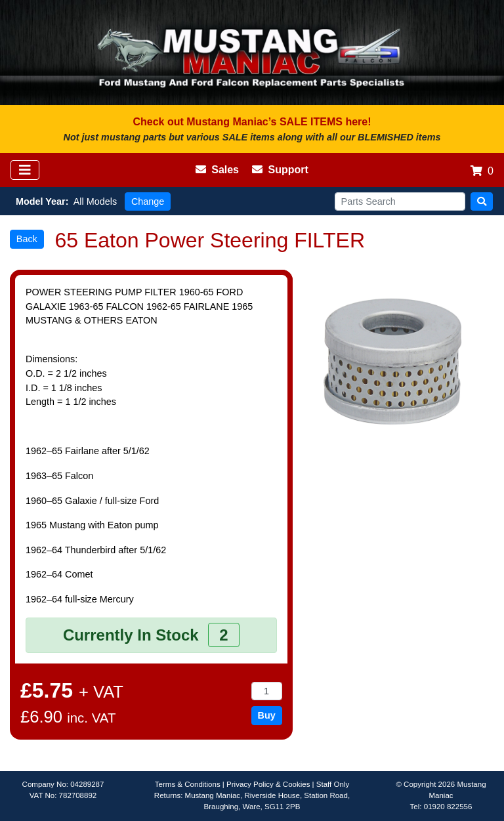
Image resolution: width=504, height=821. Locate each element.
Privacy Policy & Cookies (268, 784)
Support (280, 170)
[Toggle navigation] (25, 170)
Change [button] (148, 201)
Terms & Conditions (188, 784)
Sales (217, 170)
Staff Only (333, 784)
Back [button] (27, 239)
